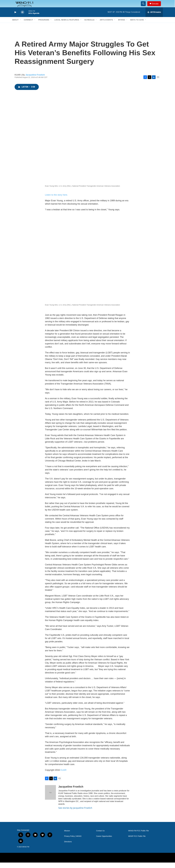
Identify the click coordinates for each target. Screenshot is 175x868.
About (15, 25)
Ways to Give (137, 25)
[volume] (22, 18)
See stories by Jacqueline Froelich (75, 813)
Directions (68, 847)
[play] (15, 18)
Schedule (89, 25)
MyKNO (122, 25)
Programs (44, 25)
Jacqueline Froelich (35, 80)
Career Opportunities (104, 842)
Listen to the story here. (56, 200)
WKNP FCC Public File (137, 842)
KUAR (63, 775)
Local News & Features (67, 25)
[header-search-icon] (144, 6)
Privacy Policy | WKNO (73, 842)
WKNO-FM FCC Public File (139, 836)
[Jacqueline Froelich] (50, 798)
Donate (157, 6)
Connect (28, 25)
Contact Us (100, 836)
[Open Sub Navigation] (20, 25)
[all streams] (154, 18)
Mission (67, 836)
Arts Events (106, 25)
